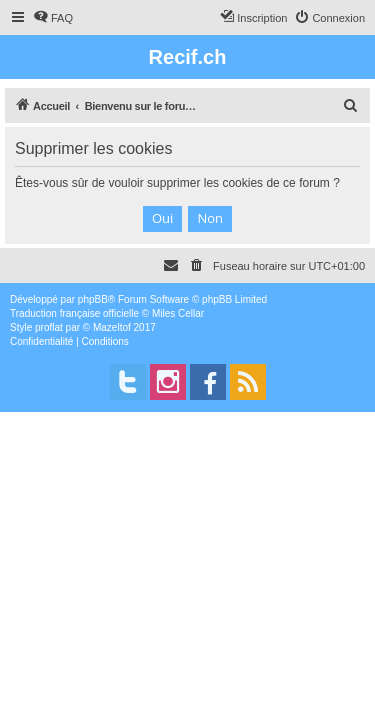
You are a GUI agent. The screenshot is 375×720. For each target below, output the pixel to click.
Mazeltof (112, 327)
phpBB (93, 299)
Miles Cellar (178, 313)
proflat (49, 327)
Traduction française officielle (74, 313)
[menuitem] (53, 18)
